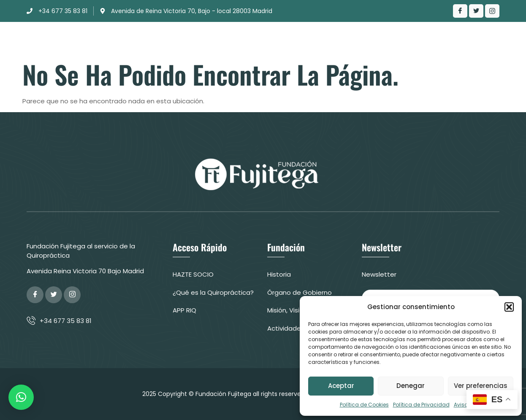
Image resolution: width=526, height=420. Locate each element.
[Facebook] (460, 11)
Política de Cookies (364, 405)
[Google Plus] (72, 295)
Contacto (410, 40)
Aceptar (341, 386)
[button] (509, 307)
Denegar (411, 386)
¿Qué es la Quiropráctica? (336, 40)
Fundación (161, 40)
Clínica (209, 40)
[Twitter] (476, 11)
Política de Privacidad (421, 405)
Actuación (257, 40)
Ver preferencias (481, 386)
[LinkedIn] (492, 11)
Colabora (462, 40)
